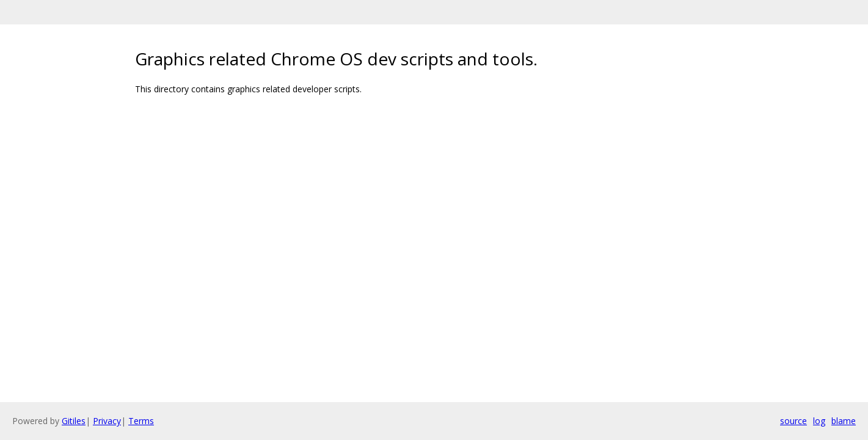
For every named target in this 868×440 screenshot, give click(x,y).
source (793, 421)
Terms (141, 421)
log (819, 421)
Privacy (107, 421)
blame (844, 421)
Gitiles (74, 421)
